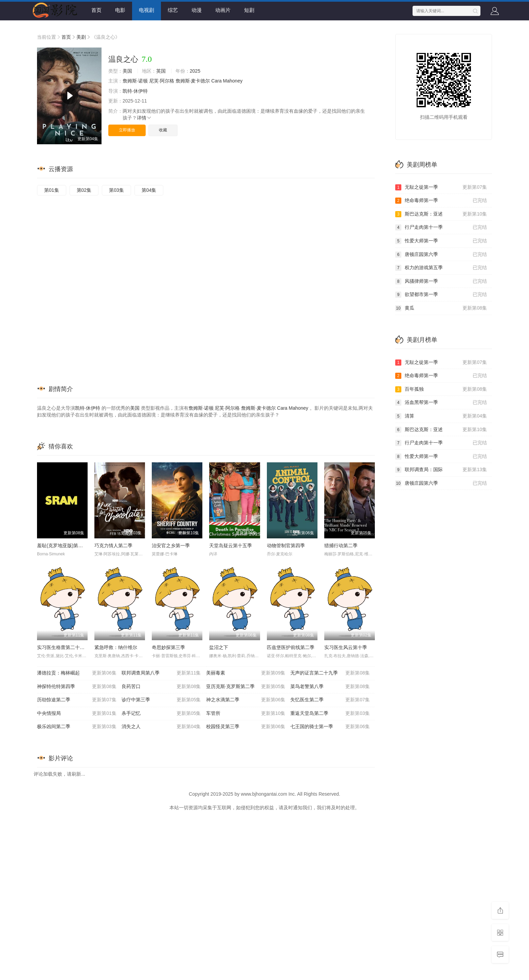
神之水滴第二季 (246, 700)
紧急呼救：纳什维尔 (116, 647)
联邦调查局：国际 (441, 470)
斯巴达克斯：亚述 (441, 214)
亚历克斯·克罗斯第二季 (246, 687)
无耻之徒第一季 (441, 187)
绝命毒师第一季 (441, 201)
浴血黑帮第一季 (441, 403)
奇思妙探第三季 (168, 647)
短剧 (249, 10)
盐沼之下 (219, 647)
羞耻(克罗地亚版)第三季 (62, 546)
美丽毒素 (246, 673)
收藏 (163, 130)
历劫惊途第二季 (77, 700)
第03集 (116, 190)
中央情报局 (77, 714)
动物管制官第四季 (286, 546)
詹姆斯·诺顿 (135, 81)
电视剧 (147, 10)
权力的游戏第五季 (441, 268)
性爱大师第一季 (441, 241)
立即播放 (127, 130)
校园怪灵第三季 (246, 727)
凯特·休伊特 (135, 91)
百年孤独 (441, 389)
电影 (120, 10)
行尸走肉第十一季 (441, 227)
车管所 (246, 714)
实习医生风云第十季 (346, 647)
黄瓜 (441, 308)
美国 (127, 71)
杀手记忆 (161, 714)
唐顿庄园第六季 (441, 255)
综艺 (173, 10)
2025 (195, 71)
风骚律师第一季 (441, 281)
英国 (161, 71)
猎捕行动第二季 (341, 546)
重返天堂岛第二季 (330, 714)
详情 (144, 118)
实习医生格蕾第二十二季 (63, 647)
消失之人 (161, 727)
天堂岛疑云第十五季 (231, 546)
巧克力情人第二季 (113, 546)
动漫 (197, 10)
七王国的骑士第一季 (330, 727)
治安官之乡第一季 (171, 546)
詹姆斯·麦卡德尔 (193, 81)
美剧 (81, 37)
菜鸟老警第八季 (330, 687)
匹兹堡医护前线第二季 (291, 647)
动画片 (223, 10)
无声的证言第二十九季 (330, 673)
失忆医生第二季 (330, 700)
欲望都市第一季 (441, 295)
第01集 (52, 190)
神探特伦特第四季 (77, 687)
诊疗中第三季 (161, 700)
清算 (441, 416)
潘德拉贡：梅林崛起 (77, 673)
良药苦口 (161, 687)
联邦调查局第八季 (161, 673)
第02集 (84, 190)
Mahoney (233, 81)
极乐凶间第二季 (77, 727)
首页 (96, 10)
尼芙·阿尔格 (162, 81)
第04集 (149, 190)
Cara (216, 81)
